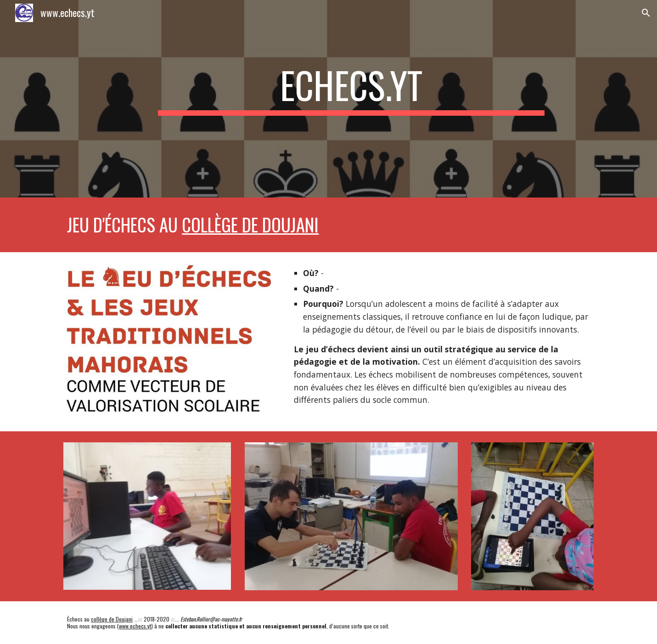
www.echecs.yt (135, 626)
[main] (351, 99)
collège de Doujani (250, 224)
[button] (646, 13)
